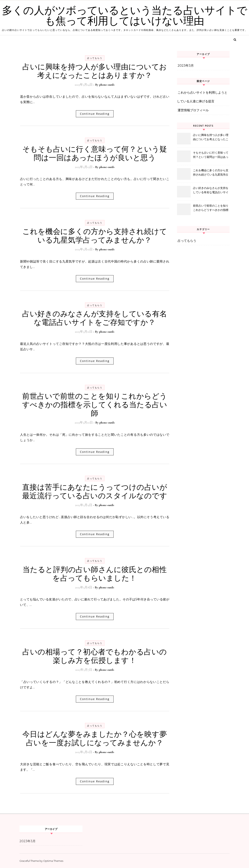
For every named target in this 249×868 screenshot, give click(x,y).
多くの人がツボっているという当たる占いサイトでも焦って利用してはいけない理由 (125, 16)
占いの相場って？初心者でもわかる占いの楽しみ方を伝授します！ (95, 656)
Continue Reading (95, 114)
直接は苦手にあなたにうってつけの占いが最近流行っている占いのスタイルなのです (95, 492)
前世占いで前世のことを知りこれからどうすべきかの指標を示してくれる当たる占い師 (95, 405)
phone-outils (107, 85)
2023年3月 (186, 66)
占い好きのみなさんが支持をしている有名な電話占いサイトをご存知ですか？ (95, 318)
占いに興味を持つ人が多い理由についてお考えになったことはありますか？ (95, 71)
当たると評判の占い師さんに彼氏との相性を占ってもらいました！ (95, 574)
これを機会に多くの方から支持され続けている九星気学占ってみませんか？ (95, 236)
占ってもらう (95, 58)
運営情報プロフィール (193, 110)
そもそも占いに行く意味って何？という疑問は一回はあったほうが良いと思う (95, 154)
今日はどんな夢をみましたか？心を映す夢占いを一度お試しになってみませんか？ (95, 739)
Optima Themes (53, 861)
